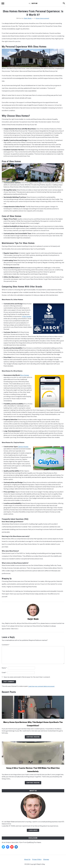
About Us (27, 859)
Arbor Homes (27, 316)
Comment (6, 645)
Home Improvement (42, 18)
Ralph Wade (28, 18)
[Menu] (3, 4)
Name (4, 668)
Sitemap (46, 859)
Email (4, 673)
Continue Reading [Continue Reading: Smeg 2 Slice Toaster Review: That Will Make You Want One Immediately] (33, 783)
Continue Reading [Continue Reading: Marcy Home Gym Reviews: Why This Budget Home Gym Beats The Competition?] (33, 737)
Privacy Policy (37, 859)
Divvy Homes (25, 375)
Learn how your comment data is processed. (41, 686)
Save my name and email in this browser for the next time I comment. (27, 677)
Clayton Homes (23, 447)
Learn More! (33, 830)
